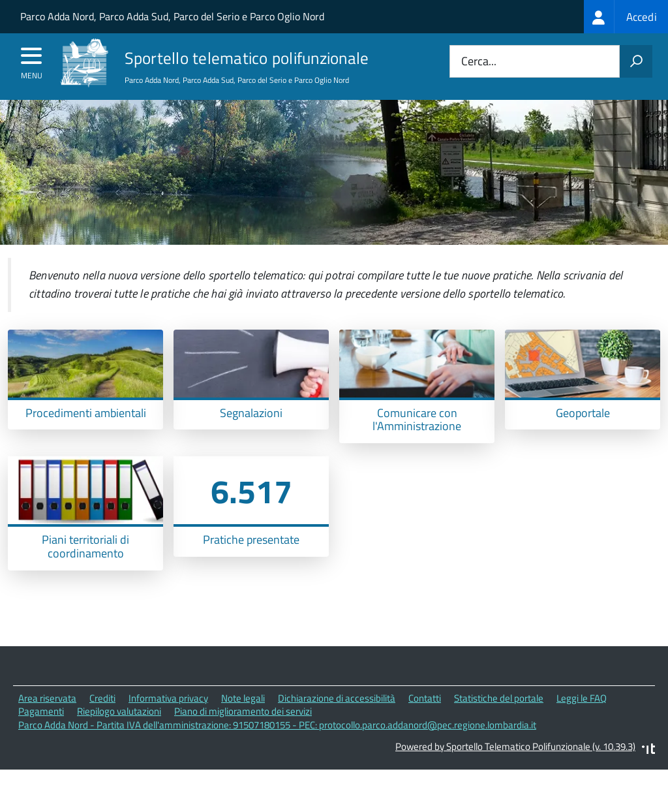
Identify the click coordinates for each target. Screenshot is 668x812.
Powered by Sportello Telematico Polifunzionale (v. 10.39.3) (515, 771)
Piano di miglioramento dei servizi (243, 736)
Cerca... (479, 62)
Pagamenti (41, 736)
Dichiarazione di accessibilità (337, 722)
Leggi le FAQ (582, 722)
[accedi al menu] (32, 60)
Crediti (102, 722)
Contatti (425, 722)
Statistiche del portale (499, 722)
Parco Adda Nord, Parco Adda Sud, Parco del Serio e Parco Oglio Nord (172, 16)
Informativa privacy (168, 722)
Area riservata (47, 722)
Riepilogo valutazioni (119, 736)
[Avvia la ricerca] (636, 61)
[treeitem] (626, 17)
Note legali (243, 722)
